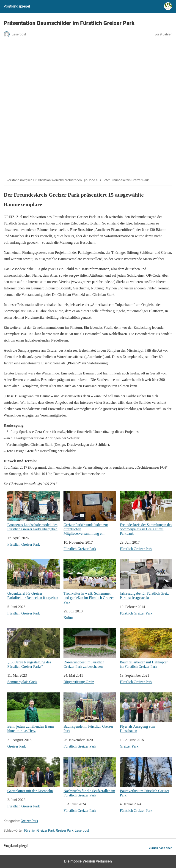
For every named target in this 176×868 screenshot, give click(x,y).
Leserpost (82, 831)
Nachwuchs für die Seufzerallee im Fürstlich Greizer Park (90, 777)
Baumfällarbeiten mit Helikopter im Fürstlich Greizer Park (146, 648)
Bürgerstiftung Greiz (79, 682)
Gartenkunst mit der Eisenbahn (34, 775)
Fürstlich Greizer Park (24, 544)
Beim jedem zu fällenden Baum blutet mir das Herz (34, 713)
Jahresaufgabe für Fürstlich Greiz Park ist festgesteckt (146, 580)
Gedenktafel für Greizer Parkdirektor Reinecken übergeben (34, 580)
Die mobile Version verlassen (88, 861)
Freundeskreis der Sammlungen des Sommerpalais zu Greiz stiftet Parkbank (146, 513)
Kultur (68, 618)
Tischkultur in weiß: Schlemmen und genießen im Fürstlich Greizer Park (90, 582)
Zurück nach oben (161, 848)
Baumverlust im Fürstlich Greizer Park (146, 777)
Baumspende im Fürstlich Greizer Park (90, 713)
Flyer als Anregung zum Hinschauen (146, 713)
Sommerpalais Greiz (22, 682)
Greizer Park (17, 746)
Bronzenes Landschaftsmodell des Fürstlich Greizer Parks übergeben (34, 511)
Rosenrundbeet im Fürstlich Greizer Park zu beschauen (90, 648)
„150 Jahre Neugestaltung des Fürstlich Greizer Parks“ (34, 648)
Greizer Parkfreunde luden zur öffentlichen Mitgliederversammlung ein (90, 513)
